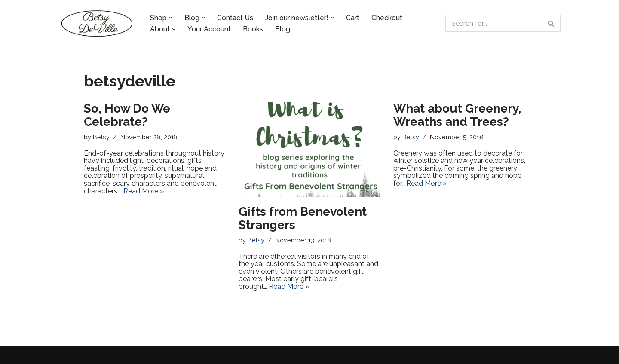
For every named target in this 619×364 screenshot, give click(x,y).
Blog (283, 29)
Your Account (209, 29)
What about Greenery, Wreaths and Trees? (457, 115)
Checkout (387, 18)
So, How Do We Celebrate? (127, 115)
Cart (353, 18)
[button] (171, 18)
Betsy (101, 137)
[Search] (493, 23)
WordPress (137, 355)
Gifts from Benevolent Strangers (303, 218)
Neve (66, 355)
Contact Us (235, 18)
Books (253, 29)
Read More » (144, 191)
